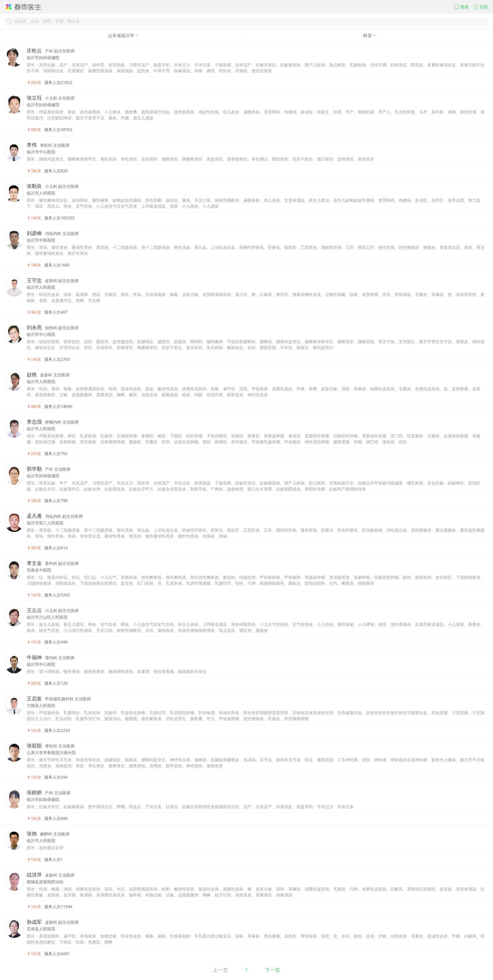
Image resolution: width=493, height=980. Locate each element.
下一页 (273, 970)
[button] (464, 7)
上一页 (220, 970)
